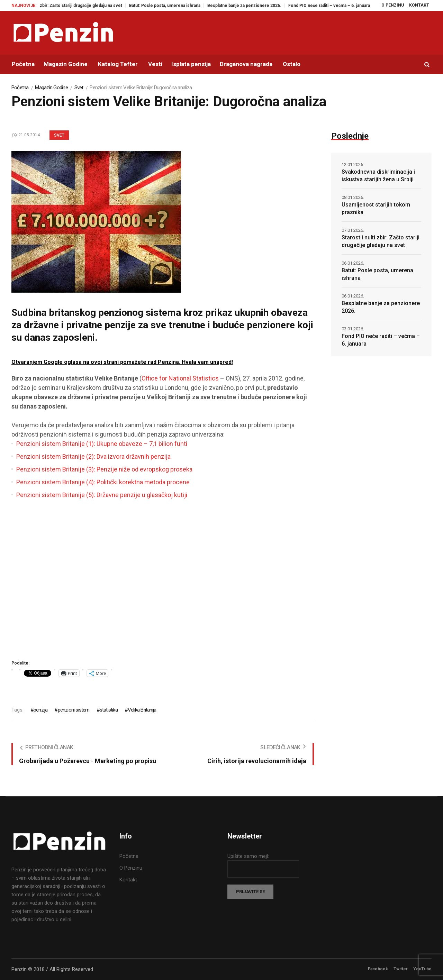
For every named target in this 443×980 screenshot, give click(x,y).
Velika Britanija (142, 710)
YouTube (422, 969)
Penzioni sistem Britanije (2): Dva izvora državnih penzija (93, 456)
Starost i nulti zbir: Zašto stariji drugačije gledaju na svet (78, 6)
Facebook (378, 969)
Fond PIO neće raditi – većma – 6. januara (340, 6)
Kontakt (128, 880)
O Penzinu (131, 868)
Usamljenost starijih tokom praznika (376, 208)
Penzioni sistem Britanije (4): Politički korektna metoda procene (103, 482)
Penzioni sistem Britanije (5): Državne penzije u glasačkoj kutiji (102, 495)
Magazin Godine (51, 88)
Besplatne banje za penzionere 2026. (255, 6)
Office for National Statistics (180, 378)
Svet (79, 88)
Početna (20, 88)
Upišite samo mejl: (248, 856)
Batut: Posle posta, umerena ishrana (175, 6)
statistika (109, 710)
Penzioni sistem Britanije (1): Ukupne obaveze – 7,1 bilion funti (102, 444)
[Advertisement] (163, 582)
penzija (40, 710)
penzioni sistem (74, 710)
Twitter (401, 969)
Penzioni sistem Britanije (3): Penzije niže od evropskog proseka (104, 469)
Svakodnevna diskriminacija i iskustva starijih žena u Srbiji (378, 176)
